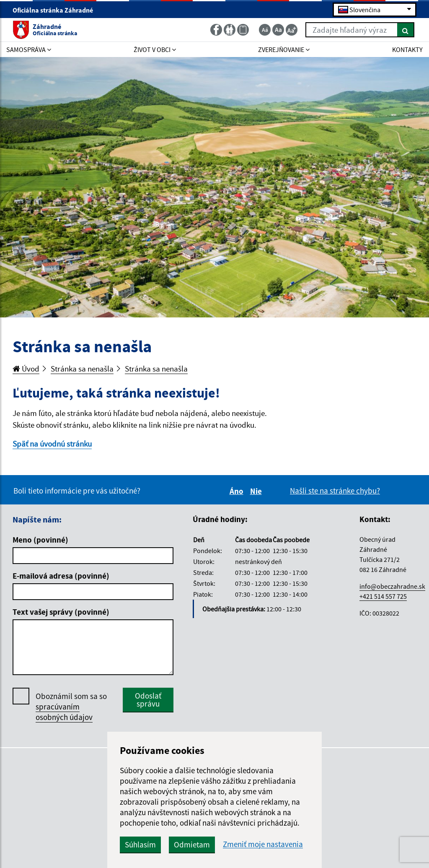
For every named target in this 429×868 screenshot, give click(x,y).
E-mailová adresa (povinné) (61, 576)
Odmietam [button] (192, 845)
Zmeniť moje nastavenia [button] (263, 844)
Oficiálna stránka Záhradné (56, 10)
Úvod (26, 369)
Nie (257, 491)
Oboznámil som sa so (71, 707)
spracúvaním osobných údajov (64, 712)
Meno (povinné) (40, 540)
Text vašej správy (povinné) (61, 612)
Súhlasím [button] (140, 845)
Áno (238, 491)
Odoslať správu (148, 700)
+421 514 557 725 (383, 596)
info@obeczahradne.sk (392, 586)
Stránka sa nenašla (82, 369)
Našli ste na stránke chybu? (335, 491)
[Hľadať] (406, 30)
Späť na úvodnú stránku (52, 444)
